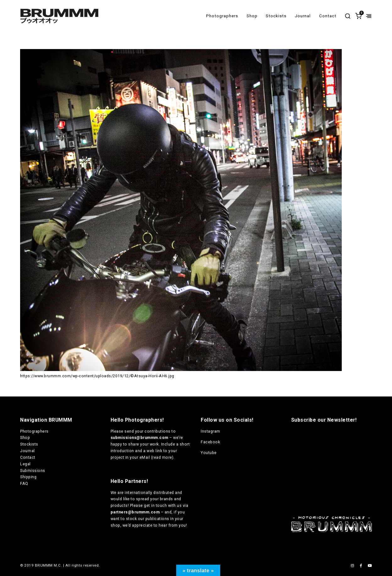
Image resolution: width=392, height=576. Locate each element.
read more (162, 457)
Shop (252, 16)
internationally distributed (149, 493)
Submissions (33, 471)
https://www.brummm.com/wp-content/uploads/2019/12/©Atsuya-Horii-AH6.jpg (97, 376)
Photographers (222, 16)
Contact (328, 16)
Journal (303, 16)
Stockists (276, 16)
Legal (25, 464)
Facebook (210, 442)
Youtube (209, 453)
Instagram (210, 431)
